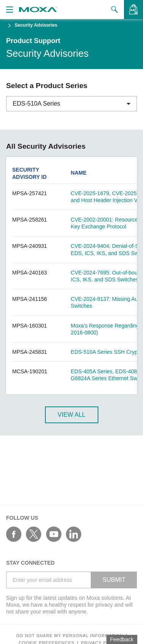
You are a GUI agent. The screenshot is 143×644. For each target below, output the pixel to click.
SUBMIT (114, 580)
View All (71, 415)
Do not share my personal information (70, 636)
